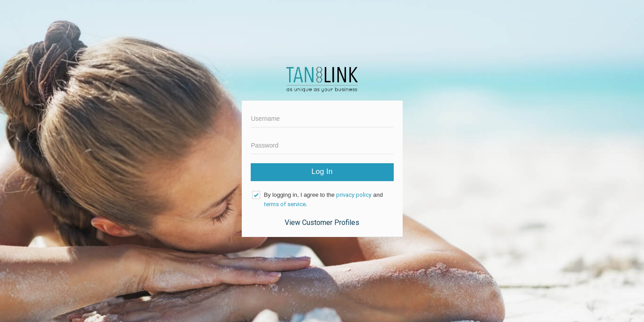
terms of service (285, 204)
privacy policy (354, 195)
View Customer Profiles (322, 222)
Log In (322, 172)
